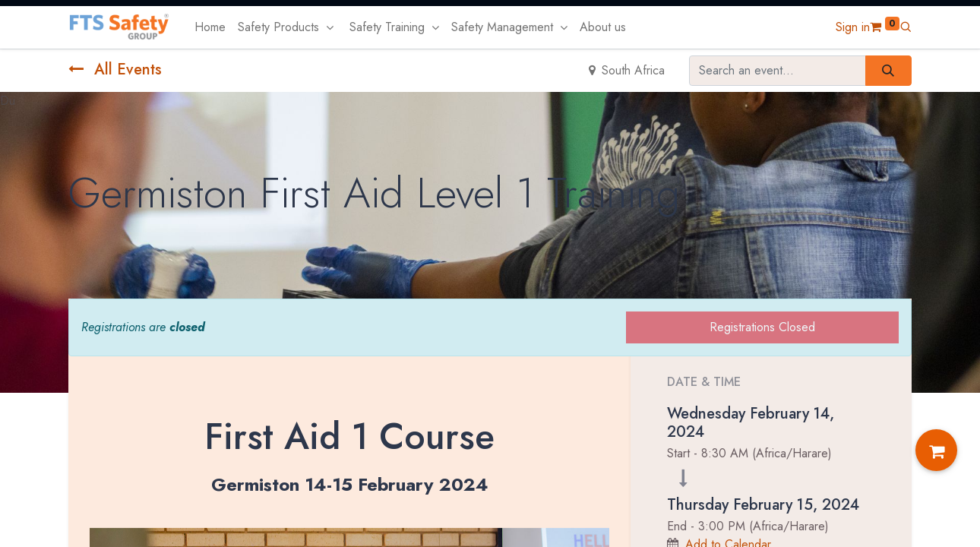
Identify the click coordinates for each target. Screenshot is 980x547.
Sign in (853, 27)
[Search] (888, 71)
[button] (906, 27)
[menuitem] (210, 27)
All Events (115, 70)
